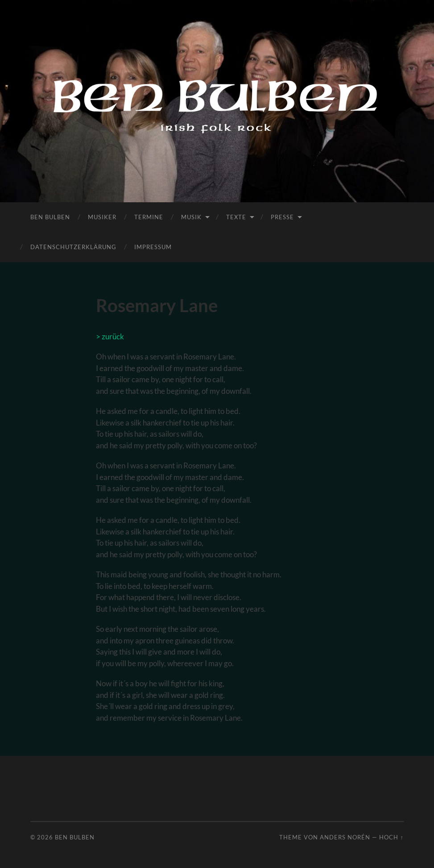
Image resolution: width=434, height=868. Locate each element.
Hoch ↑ (391, 837)
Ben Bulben (50, 217)
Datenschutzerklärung (73, 247)
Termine (149, 217)
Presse (282, 217)
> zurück (110, 336)
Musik (191, 217)
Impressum (153, 247)
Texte (236, 217)
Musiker (102, 217)
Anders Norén (345, 837)
